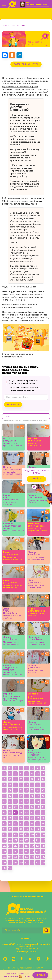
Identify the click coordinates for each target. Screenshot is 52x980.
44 (21, 796)
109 (26, 840)
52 (21, 801)
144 (43, 862)
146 (10, 868)
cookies (27, 976)
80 (43, 818)
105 (4, 840)
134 (32, 857)
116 (21, 846)
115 (15, 846)
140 (21, 862)
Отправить (13, 405)
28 (21, 785)
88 (43, 824)
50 (10, 801)
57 (4, 807)
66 (10, 812)
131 (15, 857)
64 (43, 807)
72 (43, 812)
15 (38, 774)
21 (26, 779)
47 (38, 796)
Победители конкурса (26, 64)
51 (15, 801)
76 (21, 818)
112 (43, 840)
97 (4, 835)
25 (4, 785)
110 (32, 840)
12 (21, 774)
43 (15, 796)
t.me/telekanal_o (10, 315)
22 (32, 779)
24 (43, 779)
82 (10, 824)
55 (38, 801)
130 (10, 857)
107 (15, 840)
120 (43, 846)
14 (32, 774)
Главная (6, 26)
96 (43, 829)
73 (4, 818)
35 (15, 790)
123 (15, 851)
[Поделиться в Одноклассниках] (12, 55)
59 (15, 807)
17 (4, 779)
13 (26, 774)
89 (4, 829)
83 (15, 824)
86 (32, 824)
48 (43, 796)
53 (26, 801)
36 (21, 790)
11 (15, 774)
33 (4, 790)
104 (43, 835)
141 (26, 862)
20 (21, 779)
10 (10, 774)
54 (32, 801)
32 (43, 785)
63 (38, 807)
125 (26, 851)
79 (38, 818)
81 (4, 824)
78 (32, 818)
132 (21, 857)
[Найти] (46, 930)
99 (15, 835)
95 (38, 829)
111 (38, 840)
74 (10, 818)
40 (43, 790)
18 (10, 779)
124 (21, 851)
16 (43, 774)
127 (38, 851)
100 (21, 835)
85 (26, 824)
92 (21, 829)
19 (15, 779)
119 (38, 846)
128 (43, 851)
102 (32, 835)
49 (4, 801)
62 (32, 807)
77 (26, 818)
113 (4, 846)
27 (15, 785)
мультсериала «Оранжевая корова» (20, 87)
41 (4, 796)
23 (38, 779)
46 (32, 796)
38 (32, 790)
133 (26, 857)
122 (10, 851)
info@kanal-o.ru (29, 952)
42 (10, 796)
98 (10, 835)
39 (38, 790)
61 (26, 807)
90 (10, 829)
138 (10, 862)
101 (26, 835)
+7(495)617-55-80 (31, 949)
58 (10, 807)
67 (15, 812)
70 (32, 812)
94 (32, 829)
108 (21, 840)
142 (32, 862)
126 (32, 851)
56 (43, 801)
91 (15, 829)
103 (38, 835)
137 (4, 862)
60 (21, 807)
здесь (20, 357)
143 (38, 862)
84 (21, 824)
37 (26, 790)
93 (26, 829)
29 (26, 785)
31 (38, 785)
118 (32, 846)
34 (10, 790)
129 (4, 857)
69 (26, 812)
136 (43, 857)
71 (38, 812)
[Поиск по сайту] (23, 930)
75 (15, 818)
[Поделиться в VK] (5, 55)
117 (26, 846)
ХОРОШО (40, 975)
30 (32, 785)
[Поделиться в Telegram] (19, 55)
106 (10, 840)
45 (26, 796)
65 (4, 812)
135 (38, 857)
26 (10, 785)
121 (4, 851)
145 (4, 868)
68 (21, 812)
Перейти (36, 479)
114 (10, 846)
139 (15, 862)
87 (38, 824)
